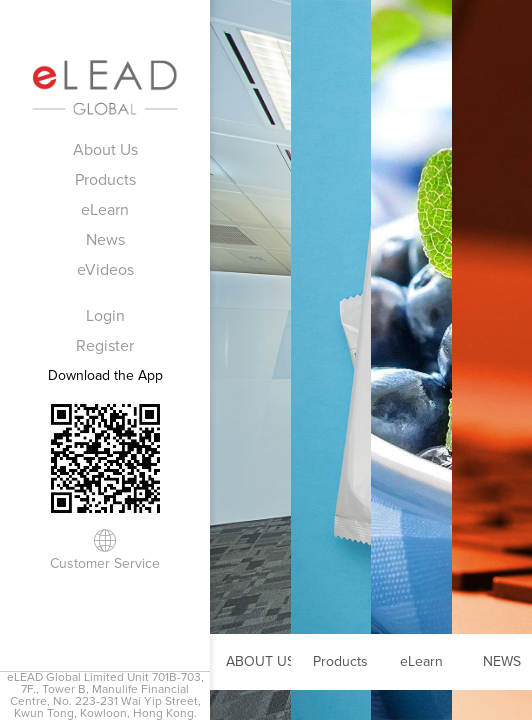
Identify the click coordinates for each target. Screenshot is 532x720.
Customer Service (105, 564)
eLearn (105, 210)
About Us (105, 150)
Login (105, 316)
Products (105, 180)
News (105, 240)
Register (105, 346)
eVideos (105, 270)
